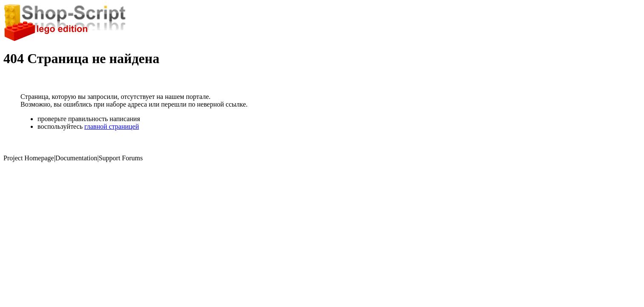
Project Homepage (29, 158)
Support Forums (121, 158)
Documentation (76, 158)
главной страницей (112, 126)
